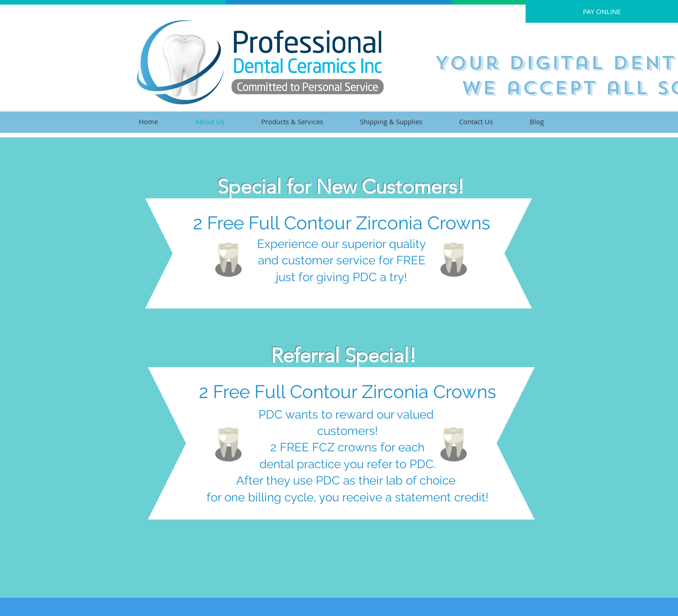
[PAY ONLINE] (602, 11)
